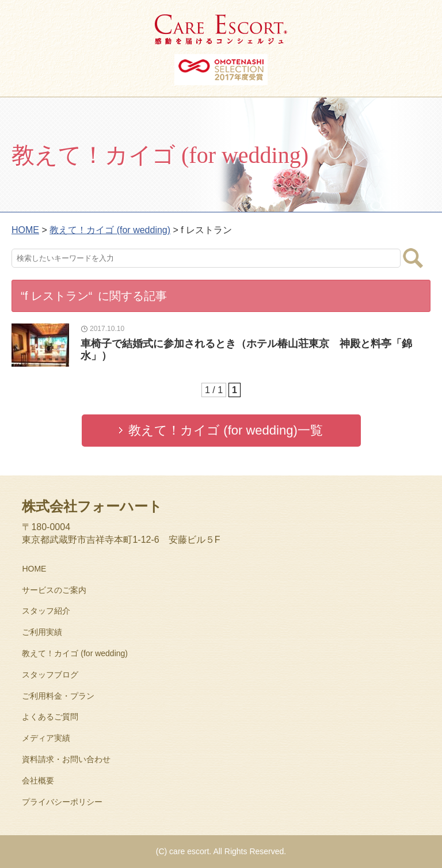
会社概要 (38, 781)
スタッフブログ (50, 675)
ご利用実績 (42, 632)
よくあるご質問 (50, 717)
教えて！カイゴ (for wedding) (75, 653)
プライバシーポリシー (62, 802)
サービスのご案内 (54, 590)
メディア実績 (46, 738)
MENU (422, 20)
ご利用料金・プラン (58, 696)
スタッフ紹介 (46, 611)
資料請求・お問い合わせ (66, 759)
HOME (34, 569)
